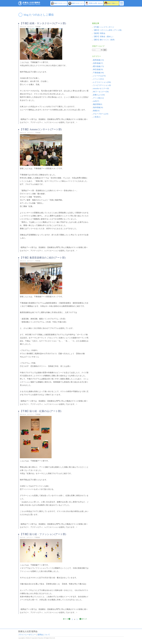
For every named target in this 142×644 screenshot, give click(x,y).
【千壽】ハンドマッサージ (104, 27)
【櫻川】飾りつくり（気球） (104, 40)
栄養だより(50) (98, 95)
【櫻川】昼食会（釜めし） (104, 37)
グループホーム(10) (100, 114)
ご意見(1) (96, 117)
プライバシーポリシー (27, 635)
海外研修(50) (98, 107)
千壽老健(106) (98, 73)
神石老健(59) (98, 69)
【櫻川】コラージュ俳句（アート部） (108, 30)
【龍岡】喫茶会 (99, 33)
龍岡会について (44, 635)
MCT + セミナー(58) (100, 92)
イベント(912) (98, 79)
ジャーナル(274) (99, 76)
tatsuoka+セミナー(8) (101, 88)
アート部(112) (98, 98)
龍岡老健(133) (98, 60)
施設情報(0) (97, 104)
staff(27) (96, 101)
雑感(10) (96, 111)
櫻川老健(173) (98, 66)
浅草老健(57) (98, 63)
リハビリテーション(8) (101, 85)
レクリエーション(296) (101, 82)
